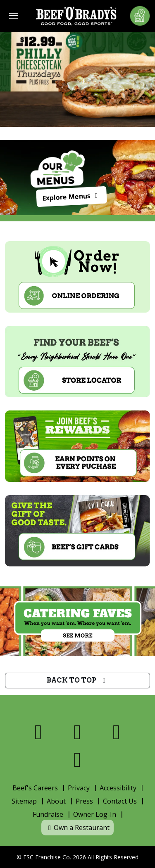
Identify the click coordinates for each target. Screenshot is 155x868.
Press (84, 801)
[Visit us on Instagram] (117, 732)
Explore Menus (72, 197)
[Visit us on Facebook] (39, 732)
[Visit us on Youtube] (77, 760)
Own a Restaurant (77, 828)
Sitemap (24, 801)
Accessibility (118, 788)
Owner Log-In (95, 814)
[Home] (76, 16)
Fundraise (48, 814)
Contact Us (120, 801)
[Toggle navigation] (14, 16)
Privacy (79, 788)
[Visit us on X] (77, 732)
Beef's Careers (35, 788)
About (56, 801)
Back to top (77, 680)
